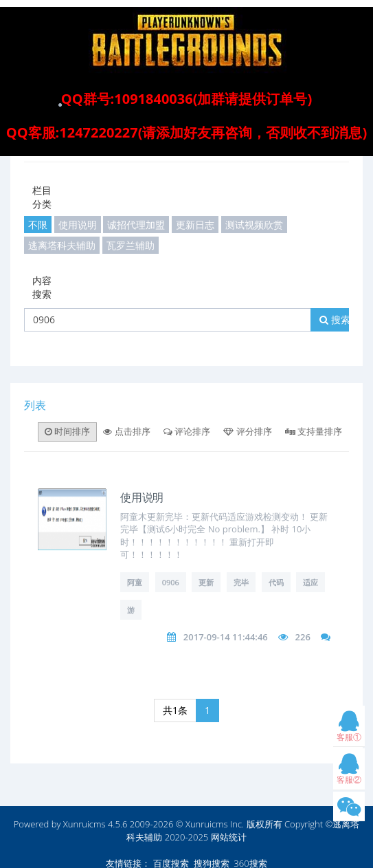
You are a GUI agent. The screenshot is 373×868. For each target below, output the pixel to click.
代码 (276, 582)
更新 (206, 582)
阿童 (135, 582)
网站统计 (229, 837)
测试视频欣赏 (254, 225)
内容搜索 (42, 287)
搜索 (335, 319)
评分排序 (247, 431)
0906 (171, 582)
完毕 (241, 582)
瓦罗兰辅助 (131, 245)
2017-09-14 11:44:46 (226, 637)
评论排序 (187, 431)
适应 (310, 582)
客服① (349, 729)
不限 (38, 225)
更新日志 (195, 225)
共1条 (175, 710)
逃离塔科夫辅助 (62, 245)
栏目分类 (42, 197)
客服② (349, 772)
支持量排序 (314, 431)
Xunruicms (84, 824)
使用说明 (78, 225)
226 (303, 637)
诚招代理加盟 (136, 225)
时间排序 (67, 431)
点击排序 (126, 431)
